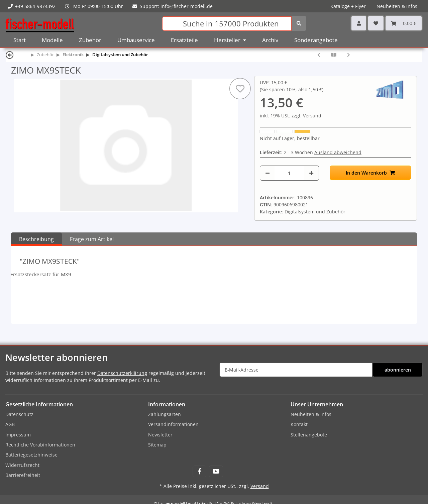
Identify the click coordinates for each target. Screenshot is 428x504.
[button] (359, 23)
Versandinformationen (173, 424)
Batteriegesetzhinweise (31, 455)
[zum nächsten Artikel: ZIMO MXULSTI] (349, 55)
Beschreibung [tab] (36, 239)
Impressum (18, 435)
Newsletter (160, 435)
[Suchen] (227, 24)
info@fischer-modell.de (187, 6)
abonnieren (398, 370)
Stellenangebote (309, 435)
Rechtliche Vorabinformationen (40, 445)
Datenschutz (19, 414)
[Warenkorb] (404, 23)
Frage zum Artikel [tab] (92, 239)
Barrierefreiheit (23, 475)
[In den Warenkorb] (370, 173)
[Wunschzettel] (376, 23)
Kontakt (299, 424)
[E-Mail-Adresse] (296, 370)
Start (20, 40)
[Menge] (289, 173)
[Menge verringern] (267, 173)
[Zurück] (10, 55)
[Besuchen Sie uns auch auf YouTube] (216, 471)
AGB (10, 424)
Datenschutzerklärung (122, 373)
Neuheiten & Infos (397, 6)
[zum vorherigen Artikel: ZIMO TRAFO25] (319, 55)
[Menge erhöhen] (311, 173)
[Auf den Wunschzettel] (240, 89)
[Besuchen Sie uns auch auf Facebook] (199, 471)
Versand (312, 116)
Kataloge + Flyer (348, 6)
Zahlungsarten (165, 414)
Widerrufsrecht (22, 465)
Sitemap (157, 445)
